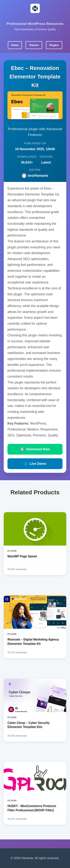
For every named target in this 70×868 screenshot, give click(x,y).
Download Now (35, 449)
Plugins (54, 45)
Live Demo (35, 464)
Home (15, 45)
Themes (34, 45)
